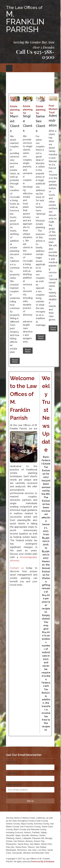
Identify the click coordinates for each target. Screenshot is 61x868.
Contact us (17, 568)
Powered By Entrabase (43, 862)
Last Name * (13, 773)
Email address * (14, 784)
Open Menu (9, 68)
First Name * (13, 762)
